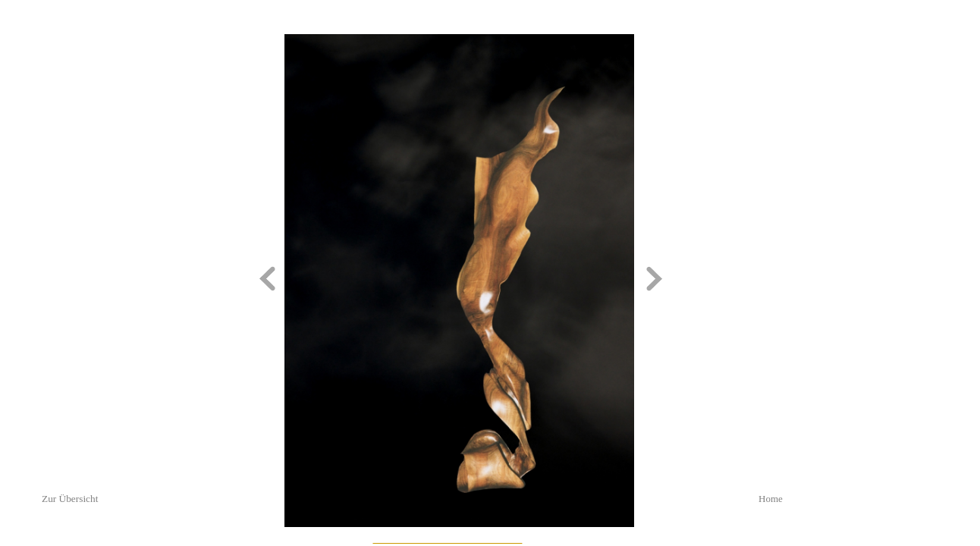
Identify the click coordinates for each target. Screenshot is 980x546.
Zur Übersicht (70, 499)
